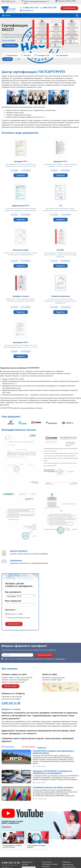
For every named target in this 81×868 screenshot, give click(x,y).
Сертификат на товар (50, 864)
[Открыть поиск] (77, 15)
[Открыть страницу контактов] (61, 687)
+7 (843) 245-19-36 (30, 7)
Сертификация (12, 55)
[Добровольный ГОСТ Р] (21, 202)
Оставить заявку (15, 45)
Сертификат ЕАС (43, 55)
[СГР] (60, 202)
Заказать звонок (69, 8)
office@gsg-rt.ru (28, 10)
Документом (60, 659)
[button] (20, 596)
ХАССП (9, 59)
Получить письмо (45, 655)
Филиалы (27, 55)
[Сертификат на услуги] (21, 294)
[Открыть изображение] (21, 461)
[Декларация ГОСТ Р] (21, 339)
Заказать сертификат (19, 551)
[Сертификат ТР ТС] (21, 158)
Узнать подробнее (14, 40)
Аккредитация (16, 560)
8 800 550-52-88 (49, 7)
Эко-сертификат (62, 55)
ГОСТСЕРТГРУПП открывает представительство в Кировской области (53, 752)
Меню (6, 15)
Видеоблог (46, 866)
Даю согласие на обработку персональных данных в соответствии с (33, 659)
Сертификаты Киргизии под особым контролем (53, 787)
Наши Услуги (47, 862)
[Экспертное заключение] (60, 294)
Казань (13, 1)
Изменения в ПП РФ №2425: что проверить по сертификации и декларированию (52, 772)
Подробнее (6, 827)
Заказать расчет (14, 624)
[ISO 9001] (60, 247)
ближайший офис (58, 677)
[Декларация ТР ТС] (60, 158)
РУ (19, 59)
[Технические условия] (21, 247)
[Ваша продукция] (20, 605)
